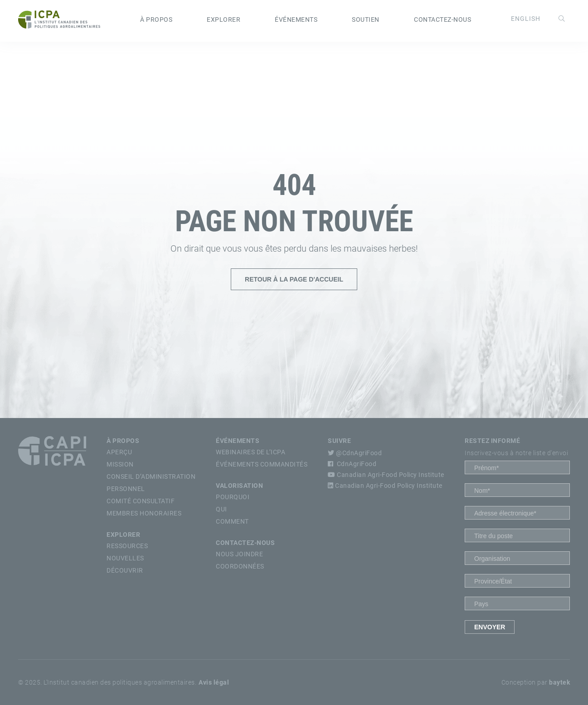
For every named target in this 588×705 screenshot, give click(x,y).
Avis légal (214, 682)
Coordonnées (240, 566)
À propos (156, 19)
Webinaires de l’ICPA (250, 452)
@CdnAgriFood (355, 453)
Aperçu (119, 452)
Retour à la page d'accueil (294, 279)
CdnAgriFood (352, 464)
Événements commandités (262, 464)
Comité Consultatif (141, 501)
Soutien (366, 19)
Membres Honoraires (144, 513)
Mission (120, 464)
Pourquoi (233, 497)
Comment (232, 521)
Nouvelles (125, 558)
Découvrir (125, 570)
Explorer (224, 19)
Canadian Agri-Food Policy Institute (386, 475)
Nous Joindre (239, 554)
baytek (559, 682)
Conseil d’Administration (151, 476)
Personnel (126, 489)
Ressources (127, 546)
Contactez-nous (442, 19)
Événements (296, 19)
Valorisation (239, 486)
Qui (221, 509)
